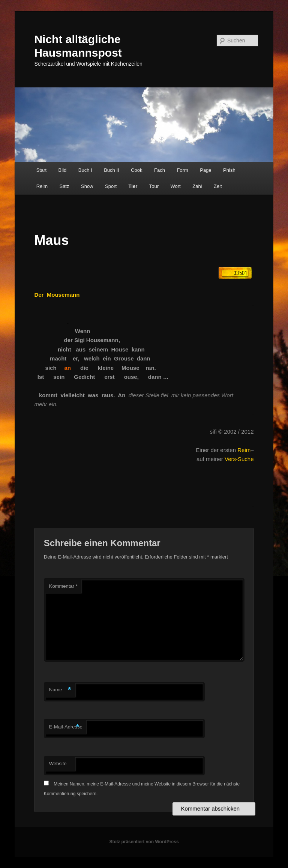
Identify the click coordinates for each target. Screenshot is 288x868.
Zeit (218, 186)
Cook (136, 170)
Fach (160, 170)
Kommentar (63, 586)
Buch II (111, 170)
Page (205, 170)
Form (182, 170)
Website (58, 764)
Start (41, 170)
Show (87, 186)
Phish (229, 170)
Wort (176, 186)
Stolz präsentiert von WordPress (144, 842)
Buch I (85, 170)
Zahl (197, 186)
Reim (42, 186)
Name (60, 690)
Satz (64, 186)
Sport (111, 186)
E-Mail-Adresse (66, 727)
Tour (154, 186)
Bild (63, 170)
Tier (133, 186)
